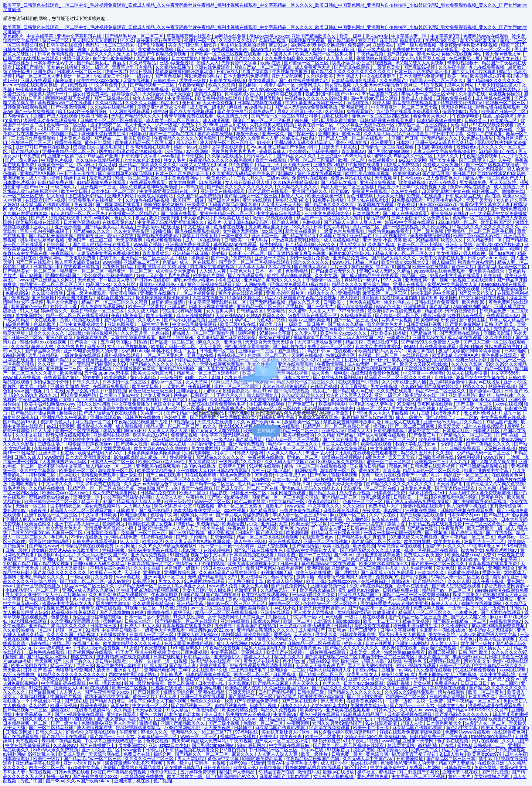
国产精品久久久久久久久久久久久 (241, 187)
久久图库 (445, 453)
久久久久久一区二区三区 (487, 49)
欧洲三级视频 (134, 515)
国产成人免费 (270, 533)
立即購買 (266, 431)
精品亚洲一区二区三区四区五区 (52, 284)
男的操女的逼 (346, 661)
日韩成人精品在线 (464, 196)
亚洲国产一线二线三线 (91, 240)
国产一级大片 (320, 307)
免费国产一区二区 (231, 479)
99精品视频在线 (231, 705)
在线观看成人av (503, 315)
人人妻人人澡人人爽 (278, 754)
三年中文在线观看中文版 (203, 670)
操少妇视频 (271, 245)
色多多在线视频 (453, 741)
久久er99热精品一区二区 (28, 630)
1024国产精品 (30, 67)
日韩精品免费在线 (56, 182)
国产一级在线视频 (401, 227)
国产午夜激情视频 (69, 107)
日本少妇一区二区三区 (114, 191)
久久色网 (488, 488)
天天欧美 (12, 670)
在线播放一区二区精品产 (133, 213)
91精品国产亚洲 (103, 156)
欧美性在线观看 (377, 444)
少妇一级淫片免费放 (175, 125)
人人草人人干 (186, 528)
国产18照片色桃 (224, 200)
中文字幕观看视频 (198, 289)
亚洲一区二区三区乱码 (313, 160)
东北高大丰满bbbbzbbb (337, 621)
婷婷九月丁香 (64, 307)
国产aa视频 (31, 276)
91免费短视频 (512, 750)
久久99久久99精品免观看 (410, 692)
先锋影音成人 (273, 151)
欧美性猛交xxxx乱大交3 (405, 262)
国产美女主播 (442, 160)
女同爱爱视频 (117, 448)
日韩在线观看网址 (318, 209)
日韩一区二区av (456, 666)
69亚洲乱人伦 (319, 453)
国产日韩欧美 (147, 692)
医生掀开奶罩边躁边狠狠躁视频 (131, 151)
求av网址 (86, 165)
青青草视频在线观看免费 (493, 564)
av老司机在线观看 (41, 58)
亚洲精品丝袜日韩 (191, 253)
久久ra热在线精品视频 (113, 107)
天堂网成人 (348, 76)
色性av (253, 315)
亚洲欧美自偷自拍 (253, 608)
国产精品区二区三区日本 (376, 541)
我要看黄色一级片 (29, 307)
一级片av (142, 76)
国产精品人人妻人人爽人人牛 (353, 222)
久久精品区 (411, 129)
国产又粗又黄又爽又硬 (159, 169)
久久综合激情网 (48, 293)
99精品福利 (427, 240)
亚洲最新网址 (355, 107)
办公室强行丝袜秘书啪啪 (314, 151)
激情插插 (306, 577)
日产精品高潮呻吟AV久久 (311, 245)
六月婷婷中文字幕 (82, 440)
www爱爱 (296, 506)
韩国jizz (287, 174)
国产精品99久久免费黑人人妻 (250, 138)
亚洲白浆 (152, 573)
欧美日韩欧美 (95, 116)
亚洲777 (24, 147)
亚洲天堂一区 (265, 236)
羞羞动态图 (101, 178)
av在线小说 (285, 608)
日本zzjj (404, 143)
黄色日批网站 (98, 143)
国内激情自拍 (17, 116)
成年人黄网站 (461, 85)
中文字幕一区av (306, 617)
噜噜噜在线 (513, 191)
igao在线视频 (365, 763)
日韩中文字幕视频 (398, 630)
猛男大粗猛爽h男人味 (266, 648)
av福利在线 (358, 103)
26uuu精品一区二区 (458, 222)
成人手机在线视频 (493, 98)
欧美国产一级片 (189, 200)
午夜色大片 (241, 271)
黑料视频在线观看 (448, 688)
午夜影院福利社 (324, 502)
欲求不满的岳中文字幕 (433, 293)
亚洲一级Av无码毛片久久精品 (445, 143)
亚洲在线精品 (212, 692)
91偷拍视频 (213, 564)
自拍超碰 (248, 85)
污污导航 (174, 151)
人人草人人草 (340, 58)
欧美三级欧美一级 (325, 196)
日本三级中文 (442, 169)
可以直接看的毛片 (445, 200)
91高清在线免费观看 (347, 448)
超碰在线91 (318, 661)
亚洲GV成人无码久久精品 (385, 271)
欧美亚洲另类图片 (264, 98)
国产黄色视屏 (168, 76)
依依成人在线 (386, 519)
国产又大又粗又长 (477, 293)
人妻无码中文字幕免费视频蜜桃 (445, 151)
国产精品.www (43, 546)
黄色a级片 (14, 36)
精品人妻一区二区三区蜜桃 (348, 187)
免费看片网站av (502, 550)
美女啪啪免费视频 (439, 648)
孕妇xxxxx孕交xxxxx (269, 36)
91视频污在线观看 (442, 661)
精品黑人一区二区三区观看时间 (82, 510)
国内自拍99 (476, 209)
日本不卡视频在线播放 (212, 307)
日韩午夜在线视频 (65, 45)
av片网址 (127, 546)
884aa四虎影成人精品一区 (141, 457)
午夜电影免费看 (81, 258)
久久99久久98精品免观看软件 (168, 546)
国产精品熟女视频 (339, 182)
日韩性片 (518, 608)
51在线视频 (211, 182)
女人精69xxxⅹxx (267, 89)
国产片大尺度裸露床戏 (462, 599)
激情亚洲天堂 (76, 58)
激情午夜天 (187, 564)
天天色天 (87, 280)
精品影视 (433, 311)
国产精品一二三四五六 (413, 705)
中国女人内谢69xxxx (198, 635)
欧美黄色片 (233, 249)
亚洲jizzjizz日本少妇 (169, 745)
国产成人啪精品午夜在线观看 (102, 245)
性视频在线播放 (235, 289)
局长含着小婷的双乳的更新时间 (345, 732)
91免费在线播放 (478, 138)
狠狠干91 (183, 612)
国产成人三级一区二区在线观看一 (355, 138)
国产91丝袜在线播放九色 (304, 81)
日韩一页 (289, 564)
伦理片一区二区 (200, 41)
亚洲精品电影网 (160, 670)
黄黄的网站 (493, 497)
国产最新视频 (439, 129)
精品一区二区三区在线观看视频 (77, 315)
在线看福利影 (69, 89)
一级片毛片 (429, 475)
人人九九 (459, 462)
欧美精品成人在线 (169, 444)
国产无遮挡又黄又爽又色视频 (261, 129)
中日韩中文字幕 (448, 134)
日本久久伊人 (294, 705)
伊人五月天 (332, 701)
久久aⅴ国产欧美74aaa (89, 781)
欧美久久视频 (222, 85)
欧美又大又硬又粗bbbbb (204, 165)
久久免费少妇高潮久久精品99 (294, 58)
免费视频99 (17, 293)
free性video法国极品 (492, 737)
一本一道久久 (235, 236)
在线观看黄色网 (508, 475)
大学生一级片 (193, 81)
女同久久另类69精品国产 (337, 723)
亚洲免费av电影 (330, 165)
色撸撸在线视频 (230, 227)
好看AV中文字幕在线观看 (410, 222)
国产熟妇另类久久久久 (394, 258)
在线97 (460, 213)
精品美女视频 (416, 621)
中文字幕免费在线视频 (98, 484)
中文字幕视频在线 (34, 289)
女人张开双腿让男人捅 (248, 182)
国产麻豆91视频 (420, 67)
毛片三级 (339, 267)
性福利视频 (114, 550)
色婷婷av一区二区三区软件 (113, 479)
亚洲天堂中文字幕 (500, 559)
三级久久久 (305, 129)
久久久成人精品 (144, 311)
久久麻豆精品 (109, 103)
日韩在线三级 (351, 169)
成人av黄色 (119, 581)
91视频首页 (339, 750)
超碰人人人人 (445, 604)
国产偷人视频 (286, 222)
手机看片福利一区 (278, 85)
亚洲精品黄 (40, 169)
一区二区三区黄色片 (486, 524)
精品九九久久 (322, 293)
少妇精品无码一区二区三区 (484, 453)
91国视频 (401, 267)
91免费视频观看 (408, 200)
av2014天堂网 (412, 160)
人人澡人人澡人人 (285, 453)
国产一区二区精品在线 (172, 134)
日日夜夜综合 (217, 768)
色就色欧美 (127, 639)
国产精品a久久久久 (92, 231)
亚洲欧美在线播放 (158, 293)
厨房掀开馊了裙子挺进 (414, 754)
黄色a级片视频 (216, 58)
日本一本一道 (269, 271)
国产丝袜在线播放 (52, 147)
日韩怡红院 (193, 156)
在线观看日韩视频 (82, 267)
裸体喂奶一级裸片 (363, 280)
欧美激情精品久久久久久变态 (132, 643)
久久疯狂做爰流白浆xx (26, 213)
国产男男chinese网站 (389, 151)
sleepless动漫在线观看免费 (501, 590)
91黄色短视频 (174, 608)
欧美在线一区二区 (316, 125)
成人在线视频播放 (342, 240)
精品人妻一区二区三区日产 (296, 448)
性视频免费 (181, 457)
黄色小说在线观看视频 (320, 174)
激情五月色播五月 (200, 236)
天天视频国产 (49, 661)
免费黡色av (446, 683)
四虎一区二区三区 (252, 674)
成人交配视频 (221, 533)
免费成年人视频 (429, 608)
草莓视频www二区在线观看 (65, 103)
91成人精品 (155, 666)
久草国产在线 (472, 94)
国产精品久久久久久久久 (220, 457)
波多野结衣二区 (106, 125)
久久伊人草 (296, 289)
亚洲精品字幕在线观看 (38, 763)
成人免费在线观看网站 (103, 307)
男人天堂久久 (416, 519)
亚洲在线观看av (285, 541)
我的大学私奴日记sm (417, 444)
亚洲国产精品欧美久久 (314, 36)
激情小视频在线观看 (273, 218)
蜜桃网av (113, 621)
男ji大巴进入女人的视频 (403, 635)
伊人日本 (214, 714)
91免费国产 (33, 156)
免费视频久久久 (441, 41)
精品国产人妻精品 (457, 763)
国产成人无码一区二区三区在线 (248, 488)
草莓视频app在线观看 (122, 209)
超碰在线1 (40, 643)
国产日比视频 (495, 772)
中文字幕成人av (291, 475)
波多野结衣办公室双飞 (416, 89)
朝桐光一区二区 (285, 604)
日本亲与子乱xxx (464, 515)
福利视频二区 (43, 475)
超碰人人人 (208, 63)
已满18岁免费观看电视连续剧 (300, 284)
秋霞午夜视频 (69, 143)
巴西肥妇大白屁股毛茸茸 (98, 147)
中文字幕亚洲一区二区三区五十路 (405, 107)
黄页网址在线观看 (288, 493)
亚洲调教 (177, 307)
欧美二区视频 (285, 599)
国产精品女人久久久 (297, 156)
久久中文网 (326, 276)
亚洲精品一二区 (411, 688)
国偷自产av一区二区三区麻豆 (263, 67)
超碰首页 (64, 81)
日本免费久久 (482, 697)
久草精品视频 (272, 41)
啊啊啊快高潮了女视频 (68, 98)
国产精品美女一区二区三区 (251, 196)
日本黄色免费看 (102, 533)
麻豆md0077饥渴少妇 (351, 253)
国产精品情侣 (306, 546)
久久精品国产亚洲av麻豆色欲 (356, 599)
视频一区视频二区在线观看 (339, 89)
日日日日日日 (342, 49)
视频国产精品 (65, 134)
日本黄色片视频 (75, 138)
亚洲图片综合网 (281, 209)
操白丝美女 (362, 267)
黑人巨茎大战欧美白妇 (77, 262)
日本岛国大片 (366, 213)
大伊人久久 (448, 156)
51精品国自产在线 (497, 151)
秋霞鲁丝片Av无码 (476, 262)
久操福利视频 (48, 448)
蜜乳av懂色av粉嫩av (195, 280)
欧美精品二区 (504, 120)
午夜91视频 (241, 741)
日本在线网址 (379, 643)
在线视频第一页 (465, 58)
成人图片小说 (335, 763)
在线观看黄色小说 (230, 49)
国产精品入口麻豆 (271, 683)
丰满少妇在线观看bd (369, 200)
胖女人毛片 (175, 160)
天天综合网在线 (457, 107)
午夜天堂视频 (154, 648)
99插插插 (163, 231)
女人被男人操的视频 (334, 776)
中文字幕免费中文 (109, 85)
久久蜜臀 (297, 311)
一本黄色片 (466, 612)
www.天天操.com (268, 643)
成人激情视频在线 (95, 728)
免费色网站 (486, 768)
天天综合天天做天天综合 (167, 94)
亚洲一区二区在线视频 (326, 541)
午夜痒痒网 (299, 484)
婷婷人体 (381, 103)
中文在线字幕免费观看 (28, 745)
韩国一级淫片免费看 (145, 683)
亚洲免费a (44, 72)
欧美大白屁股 (183, 182)
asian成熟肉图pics (472, 307)
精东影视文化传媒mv (462, 103)
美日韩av (191, 103)
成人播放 (107, 165)
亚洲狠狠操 (43, 298)
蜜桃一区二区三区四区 (138, 178)
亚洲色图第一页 (421, 280)
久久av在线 (280, 267)
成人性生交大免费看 (176, 271)
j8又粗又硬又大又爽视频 (420, 63)
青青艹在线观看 (271, 160)
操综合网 (163, 754)
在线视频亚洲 (382, 160)
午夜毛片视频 (365, 741)
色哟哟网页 (114, 524)
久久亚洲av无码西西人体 (75, 621)
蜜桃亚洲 (388, 772)
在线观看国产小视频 (46, 200)
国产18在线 (76, 701)
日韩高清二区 (422, 479)
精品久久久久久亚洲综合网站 (361, 284)
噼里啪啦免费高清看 (263, 759)
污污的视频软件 (391, 236)
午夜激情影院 (206, 710)
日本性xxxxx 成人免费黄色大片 (432, 178)
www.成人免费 (224, 586)
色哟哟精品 (297, 271)
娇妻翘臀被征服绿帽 (431, 236)
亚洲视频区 (15, 178)
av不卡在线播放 (19, 674)
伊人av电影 (377, 36)
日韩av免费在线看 (454, 98)
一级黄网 (196, 205)
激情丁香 (397, 524)
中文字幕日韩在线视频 (484, 298)
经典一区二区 (425, 750)
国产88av (340, 191)
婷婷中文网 (75, 178)
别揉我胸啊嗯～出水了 (207, 453)
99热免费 (264, 475)
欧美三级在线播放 (314, 573)
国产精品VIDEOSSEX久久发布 (478, 710)
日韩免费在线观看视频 (26, 107)
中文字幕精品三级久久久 (499, 666)
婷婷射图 (287, 555)
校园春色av (468, 147)
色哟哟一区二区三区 (406, 697)
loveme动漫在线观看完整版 (31, 85)
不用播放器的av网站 (111, 568)
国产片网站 (346, 573)
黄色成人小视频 (417, 98)
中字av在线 (313, 750)
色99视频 (20, 298)
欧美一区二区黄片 (146, 307)
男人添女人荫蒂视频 (314, 612)
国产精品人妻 (60, 249)
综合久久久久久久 (312, 262)
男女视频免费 (473, 182)
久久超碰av (65, 745)
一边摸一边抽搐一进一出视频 (159, 661)
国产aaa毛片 (502, 253)
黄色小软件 (356, 768)
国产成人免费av (504, 679)
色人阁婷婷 (357, 519)
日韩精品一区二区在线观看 (387, 147)
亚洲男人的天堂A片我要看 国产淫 (39, 519)
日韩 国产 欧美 (474, 652)
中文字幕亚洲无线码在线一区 (315, 103)
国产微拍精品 (400, 54)
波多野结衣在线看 (466, 315)
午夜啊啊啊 (298, 723)
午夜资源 (407, 205)
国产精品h (440, 307)
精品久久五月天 (305, 302)
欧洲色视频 (364, 546)
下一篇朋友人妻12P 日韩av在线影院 (135, 280)
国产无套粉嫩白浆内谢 (122, 612)
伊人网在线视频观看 (130, 112)
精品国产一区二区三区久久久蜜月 (330, 218)
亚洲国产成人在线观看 (56, 116)
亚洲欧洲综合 (69, 227)
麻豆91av (278, 45)
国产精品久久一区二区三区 (202, 754)
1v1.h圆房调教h (186, 648)
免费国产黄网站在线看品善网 (275, 568)
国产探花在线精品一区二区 (460, 621)
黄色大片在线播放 (262, 661)
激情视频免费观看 (99, 475)
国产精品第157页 (299, 236)
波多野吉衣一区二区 (485, 541)
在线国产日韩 (87, 643)
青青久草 (392, 471)
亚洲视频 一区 (352, 479)
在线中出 (109, 258)
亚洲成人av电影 (446, 209)
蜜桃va (464, 745)
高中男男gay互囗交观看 (375, 98)
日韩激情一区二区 (323, 280)
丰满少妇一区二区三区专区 (255, 559)
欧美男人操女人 (363, 674)
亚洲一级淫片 (96, 67)
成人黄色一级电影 (208, 107)
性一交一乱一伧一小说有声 (357, 524)
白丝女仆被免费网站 (113, 58)
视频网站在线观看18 (377, 58)
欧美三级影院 (178, 502)
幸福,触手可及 (48, 701)
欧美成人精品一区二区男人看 (325, 54)
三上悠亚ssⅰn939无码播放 (346, 156)
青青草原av (353, 151)
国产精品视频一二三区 (153, 85)
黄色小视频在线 (352, 143)
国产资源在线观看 (352, 67)
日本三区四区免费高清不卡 (422, 72)
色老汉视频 (158, 741)
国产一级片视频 (374, 49)
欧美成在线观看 (443, 49)
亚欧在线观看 (335, 116)
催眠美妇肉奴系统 (461, 112)
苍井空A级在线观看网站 (265, 595)
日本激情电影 (17, 759)
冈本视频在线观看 (307, 41)
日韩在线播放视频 (394, 719)
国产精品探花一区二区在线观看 (379, 608)
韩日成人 (129, 626)
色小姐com (83, 599)
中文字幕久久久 (57, 484)
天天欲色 (303, 635)
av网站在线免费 (231, 36)
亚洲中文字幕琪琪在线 (80, 36)
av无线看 (333, 617)
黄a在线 (493, 196)
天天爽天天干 (297, 165)
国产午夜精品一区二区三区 (474, 701)
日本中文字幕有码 (332, 227)
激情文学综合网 (179, 692)
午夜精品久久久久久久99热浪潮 (316, 98)
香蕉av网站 (513, 440)
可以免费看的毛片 (203, 76)
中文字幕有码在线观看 (279, 213)
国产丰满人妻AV (22, 160)
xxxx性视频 (235, 510)
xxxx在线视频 (513, 670)
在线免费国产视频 (69, 49)
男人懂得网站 (254, 577)
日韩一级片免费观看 (87, 293)
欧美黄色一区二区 (56, 165)
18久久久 (302, 227)
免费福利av (359, 45)
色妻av (170, 262)
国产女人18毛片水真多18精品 (481, 72)
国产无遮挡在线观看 (269, 191)
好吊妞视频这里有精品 (138, 728)
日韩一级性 (17, 550)
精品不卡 (91, 502)
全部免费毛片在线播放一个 (96, 200)
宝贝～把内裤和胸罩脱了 (45, 231)
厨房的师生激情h (168, 302)
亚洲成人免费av (50, 639)
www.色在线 (129, 577)
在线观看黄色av (119, 222)
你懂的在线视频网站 (462, 54)
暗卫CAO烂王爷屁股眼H (83, 112)
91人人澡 (29, 311)
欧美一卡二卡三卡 (445, 249)
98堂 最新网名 (252, 745)
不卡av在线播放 (87, 537)
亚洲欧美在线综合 (487, 271)
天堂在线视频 (137, 81)
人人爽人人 (71, 692)
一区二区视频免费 (197, 293)
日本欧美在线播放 (232, 218)
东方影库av (240, 683)
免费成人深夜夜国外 (443, 165)
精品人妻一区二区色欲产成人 (495, 178)
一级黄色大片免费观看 (343, 231)
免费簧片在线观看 (370, 191)
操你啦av (81, 129)
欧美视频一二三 (431, 462)
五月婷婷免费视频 (151, 89)
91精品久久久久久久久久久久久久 (486, 227)
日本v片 (246, 533)
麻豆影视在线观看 (342, 510)
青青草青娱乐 (156, 253)
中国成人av (166, 679)
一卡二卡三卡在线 (77, 174)
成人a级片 (187, 143)
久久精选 (123, 710)
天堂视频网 (453, 89)
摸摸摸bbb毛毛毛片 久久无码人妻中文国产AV (83, 555)
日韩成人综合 (138, 621)
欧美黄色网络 (38, 524)
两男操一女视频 (210, 763)
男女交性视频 (339, 85)
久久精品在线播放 (173, 67)
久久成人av (411, 710)
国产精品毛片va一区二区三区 (134, 36)
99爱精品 (277, 311)
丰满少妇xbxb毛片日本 (499, 245)
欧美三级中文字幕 (291, 49)
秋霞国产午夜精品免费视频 (161, 54)
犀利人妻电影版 (354, 209)
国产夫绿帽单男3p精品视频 (125, 174)
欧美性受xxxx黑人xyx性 (477, 236)
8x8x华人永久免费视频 (341, 462)
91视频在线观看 (265, 466)
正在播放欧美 (113, 635)
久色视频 (335, 112)
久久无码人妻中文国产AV (290, 462)
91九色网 (245, 639)
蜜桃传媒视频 (345, 475)
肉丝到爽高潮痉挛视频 (368, 174)
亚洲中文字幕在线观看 (221, 147)
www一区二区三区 (213, 502)
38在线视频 (40, 772)
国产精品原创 (342, 41)
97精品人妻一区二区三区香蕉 (461, 577)
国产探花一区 (302, 134)
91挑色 (131, 648)
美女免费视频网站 (103, 506)
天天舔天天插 (390, 196)
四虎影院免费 (402, 289)
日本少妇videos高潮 (488, 258)
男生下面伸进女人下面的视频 (448, 674)
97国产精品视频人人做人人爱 (132, 502)
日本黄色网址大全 (445, 723)
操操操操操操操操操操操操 (163, 298)
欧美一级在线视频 (431, 267)
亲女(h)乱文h (477, 661)
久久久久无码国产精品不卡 (152, 103)
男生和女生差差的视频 (243, 45)
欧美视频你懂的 (505, 94)
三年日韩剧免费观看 (461, 448)
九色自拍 (224, 626)
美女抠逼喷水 (262, 81)
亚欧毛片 (43, 227)
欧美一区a (458, 76)
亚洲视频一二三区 (99, 187)
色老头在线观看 (365, 302)
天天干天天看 (480, 200)
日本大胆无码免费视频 (246, 76)
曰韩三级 (12, 58)
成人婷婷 (349, 298)
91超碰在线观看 (365, 165)
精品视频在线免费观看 (74, 612)
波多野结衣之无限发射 (482, 169)
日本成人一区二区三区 (80, 72)
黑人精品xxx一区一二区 (110, 466)
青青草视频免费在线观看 (189, 116)
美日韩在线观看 (111, 661)
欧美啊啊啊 (297, 533)
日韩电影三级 (311, 692)
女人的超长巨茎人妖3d (424, 58)
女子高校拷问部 (224, 617)
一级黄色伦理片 (218, 178)
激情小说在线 (121, 236)
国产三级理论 (473, 160)
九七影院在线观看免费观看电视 (408, 112)
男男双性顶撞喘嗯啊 (49, 541)
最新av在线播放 (339, 772)
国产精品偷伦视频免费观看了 (49, 608)
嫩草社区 (132, 519)
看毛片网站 (15, 488)
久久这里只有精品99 (154, 604)
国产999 (429, 298)
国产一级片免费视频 (417, 45)
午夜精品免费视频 (480, 156)
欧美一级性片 (315, 754)
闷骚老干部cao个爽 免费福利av (376, 737)
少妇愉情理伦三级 (208, 444)
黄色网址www (294, 528)
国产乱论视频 (152, 45)
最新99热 (401, 581)
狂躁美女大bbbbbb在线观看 (82, 688)
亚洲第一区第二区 (66, 156)
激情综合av (168, 559)
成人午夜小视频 (45, 178)
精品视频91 (377, 218)
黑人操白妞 (444, 262)
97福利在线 (247, 732)
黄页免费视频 (74, 85)
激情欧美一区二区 (116, 471)
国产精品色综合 (422, 528)
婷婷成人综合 (302, 679)
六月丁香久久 (515, 156)
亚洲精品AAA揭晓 (38, 174)
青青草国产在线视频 (102, 608)
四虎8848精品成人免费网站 (199, 741)
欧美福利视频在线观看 (220, 98)
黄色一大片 (463, 267)
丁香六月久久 (251, 178)
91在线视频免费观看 (494, 125)
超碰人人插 (373, 661)
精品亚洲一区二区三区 (83, 271)
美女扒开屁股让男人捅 (245, 169)
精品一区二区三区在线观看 (220, 89)
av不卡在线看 (443, 182)
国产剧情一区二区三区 (307, 63)
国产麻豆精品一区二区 (111, 169)
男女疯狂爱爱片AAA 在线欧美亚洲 (65, 550)
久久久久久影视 (19, 444)
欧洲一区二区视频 (130, 688)
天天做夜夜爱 (149, 710)
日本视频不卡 (47, 267)
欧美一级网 (351, 36)
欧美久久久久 (323, 289)
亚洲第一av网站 (412, 643)
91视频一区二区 (141, 608)
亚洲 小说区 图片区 (286, 293)
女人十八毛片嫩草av (66, 595)
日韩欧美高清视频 (448, 697)
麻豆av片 (120, 705)
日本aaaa (256, 147)
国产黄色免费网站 (289, 586)
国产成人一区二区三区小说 (282, 741)
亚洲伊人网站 (121, 196)
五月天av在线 (499, 129)
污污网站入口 (260, 156)
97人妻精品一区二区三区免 (79, 213)
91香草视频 (433, 85)
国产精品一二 (107, 138)
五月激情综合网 (506, 506)
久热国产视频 (381, 245)
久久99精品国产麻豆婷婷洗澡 (229, 573)
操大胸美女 (472, 550)
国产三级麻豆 (500, 599)
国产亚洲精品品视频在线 (483, 466)
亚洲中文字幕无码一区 (77, 524)
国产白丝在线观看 (164, 475)
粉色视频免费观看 (164, 240)
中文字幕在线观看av (290, 745)
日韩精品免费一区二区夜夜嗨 (439, 737)
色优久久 (19, 209)
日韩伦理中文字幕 (140, 156)
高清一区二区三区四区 (228, 679)
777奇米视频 (352, 311)
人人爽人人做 (138, 506)
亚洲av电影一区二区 (63, 559)
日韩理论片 (144, 581)
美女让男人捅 (255, 586)
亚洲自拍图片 (128, 670)
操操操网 (253, 209)
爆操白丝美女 (466, 595)
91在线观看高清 (201, 475)
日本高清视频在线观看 (148, 147)
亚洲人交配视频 (288, 76)
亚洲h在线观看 (258, 200)
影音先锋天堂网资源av (507, 586)
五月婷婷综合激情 (159, 639)
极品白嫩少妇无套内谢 (158, 218)
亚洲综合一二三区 (288, 670)
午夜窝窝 (372, 510)
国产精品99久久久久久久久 (494, 81)
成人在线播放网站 (195, 315)
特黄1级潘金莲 (376, 497)
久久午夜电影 (452, 67)
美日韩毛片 (464, 174)
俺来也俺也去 (398, 302)
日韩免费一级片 (347, 754)
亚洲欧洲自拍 (25, 484)
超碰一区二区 (69, 630)
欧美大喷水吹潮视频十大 (253, 564)
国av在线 (260, 49)
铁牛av (160, 112)
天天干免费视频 (219, 103)
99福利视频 (469, 457)
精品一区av (185, 147)
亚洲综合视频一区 (329, 586)
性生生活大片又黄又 (117, 599)
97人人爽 (393, 280)
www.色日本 (389, 307)
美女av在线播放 (63, 67)
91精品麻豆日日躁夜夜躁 (336, 533)
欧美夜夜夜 (291, 737)
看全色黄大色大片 (431, 116)
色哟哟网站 (51, 258)
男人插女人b (352, 245)
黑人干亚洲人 (138, 125)
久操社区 (328, 129)
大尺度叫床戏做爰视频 (363, 289)
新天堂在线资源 (301, 231)
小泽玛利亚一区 (54, 129)
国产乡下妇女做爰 (365, 697)
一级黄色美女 (387, 67)
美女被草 (422, 683)
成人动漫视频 (217, 120)
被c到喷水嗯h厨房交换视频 (318, 45)
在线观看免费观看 (148, 182)
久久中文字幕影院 (132, 231)
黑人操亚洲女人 (190, 586)
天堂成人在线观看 (43, 440)
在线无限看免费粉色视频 (189, 643)
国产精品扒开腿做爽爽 (52, 236)
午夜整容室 (453, 528)
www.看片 (494, 457)
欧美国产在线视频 (285, 652)
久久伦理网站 (436, 227)
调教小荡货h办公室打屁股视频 (363, 63)
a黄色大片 (376, 457)
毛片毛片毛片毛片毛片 (234, 151)
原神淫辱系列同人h (244, 94)
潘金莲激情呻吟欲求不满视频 (469, 45)
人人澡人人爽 (213, 271)
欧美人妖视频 (160, 315)
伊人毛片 (260, 240)
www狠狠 (170, 156)
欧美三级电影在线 (29, 666)
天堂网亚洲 (254, 617)
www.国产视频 (148, 245)
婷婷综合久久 (126, 94)
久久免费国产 (393, 81)
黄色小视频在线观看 (248, 599)
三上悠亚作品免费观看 (34, 138)
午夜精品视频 (370, 54)
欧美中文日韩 (75, 191)
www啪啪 (112, 262)
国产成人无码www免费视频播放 (306, 107)
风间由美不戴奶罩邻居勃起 (494, 89)
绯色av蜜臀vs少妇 (387, 479)
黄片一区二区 (56, 41)
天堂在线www (230, 315)
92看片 (214, 222)
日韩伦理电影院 (153, 528)
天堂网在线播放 (209, 298)
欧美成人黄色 (72, 754)
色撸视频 (312, 222)
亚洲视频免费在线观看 (188, 245)
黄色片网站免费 (373, 776)
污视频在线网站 (421, 510)
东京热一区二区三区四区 (423, 125)
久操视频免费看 (356, 315)
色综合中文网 (164, 515)
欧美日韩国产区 (497, 222)
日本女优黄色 (185, 58)
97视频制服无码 (277, 573)
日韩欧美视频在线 (436, 457)
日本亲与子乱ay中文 (54, 63)
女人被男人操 (279, 54)
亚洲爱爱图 (382, 143)
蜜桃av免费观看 (236, 475)
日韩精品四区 (250, 311)
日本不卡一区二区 (247, 253)
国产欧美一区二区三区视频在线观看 (226, 54)
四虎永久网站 (267, 621)
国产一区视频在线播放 (39, 586)
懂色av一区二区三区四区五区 (381, 116)
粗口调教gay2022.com (212, 630)
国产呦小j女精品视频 (228, 497)
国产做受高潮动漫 (159, 129)
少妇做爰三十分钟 (112, 76)
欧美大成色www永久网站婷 (161, 448)
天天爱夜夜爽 (129, 240)
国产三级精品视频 (187, 533)
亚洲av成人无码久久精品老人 (304, 143)
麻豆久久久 (243, 754)
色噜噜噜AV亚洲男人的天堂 (345, 577)
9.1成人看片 (452, 754)
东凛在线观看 (213, 666)
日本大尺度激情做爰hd (402, 249)
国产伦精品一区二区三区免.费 (418, 617)
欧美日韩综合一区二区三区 (98, 311)
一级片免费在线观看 (300, 510)
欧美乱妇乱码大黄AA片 (101, 453)
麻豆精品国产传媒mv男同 (293, 147)
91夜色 (318, 49)
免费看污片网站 (425, 768)
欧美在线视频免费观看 (441, 440)
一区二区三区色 (270, 679)
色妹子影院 (282, 577)
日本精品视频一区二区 (26, 723)
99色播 (302, 120)
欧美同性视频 (336, 546)
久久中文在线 (405, 191)
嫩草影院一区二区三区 (107, 89)
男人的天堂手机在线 (356, 249)
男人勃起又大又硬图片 (95, 41)
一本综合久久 (431, 573)
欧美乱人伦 (245, 768)
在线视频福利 (217, 550)
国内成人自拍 (208, 94)
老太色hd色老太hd (479, 41)
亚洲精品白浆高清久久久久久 (148, 165)
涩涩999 (434, 546)
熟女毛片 (367, 41)
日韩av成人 (228, 72)
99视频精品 (208, 524)
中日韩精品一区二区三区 (274, 750)
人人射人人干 (322, 311)
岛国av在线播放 (200, 466)
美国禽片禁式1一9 (47, 94)
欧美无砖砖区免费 (240, 710)
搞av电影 (383, 209)
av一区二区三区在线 (24, 196)
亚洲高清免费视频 (378, 182)
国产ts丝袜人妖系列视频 (169, 519)
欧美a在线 (271, 63)
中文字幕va (285, 714)
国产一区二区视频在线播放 (493, 165)
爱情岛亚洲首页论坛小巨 (162, 107)
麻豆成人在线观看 (340, 444)
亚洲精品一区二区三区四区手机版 (481, 231)
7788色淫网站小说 (183, 728)
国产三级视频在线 (112, 98)
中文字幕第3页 (446, 36)
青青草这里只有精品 (132, 67)
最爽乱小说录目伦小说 (300, 112)
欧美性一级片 (47, 759)
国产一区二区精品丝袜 (52, 728)
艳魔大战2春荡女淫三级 (197, 510)
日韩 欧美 (126, 510)
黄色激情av (15, 510)
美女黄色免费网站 (156, 49)
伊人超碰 (56, 196)
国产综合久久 (248, 58)
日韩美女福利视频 (228, 81)
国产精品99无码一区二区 (503, 267)
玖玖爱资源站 (401, 745)
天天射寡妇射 (450, 484)
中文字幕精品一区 (287, 502)
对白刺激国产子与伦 (158, 488)
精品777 (273, 298)
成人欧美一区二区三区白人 (173, 120)
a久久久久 (456, 546)
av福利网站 (14, 754)
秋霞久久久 (452, 240)
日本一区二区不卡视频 (420, 245)
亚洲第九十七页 (357, 719)
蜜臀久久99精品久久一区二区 (404, 156)
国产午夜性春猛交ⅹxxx (108, 692)
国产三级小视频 (193, 49)
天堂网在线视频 (500, 448)
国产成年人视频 (132, 444)
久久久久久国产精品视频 (71, 635)
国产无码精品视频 (268, 302)
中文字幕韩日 (181, 98)
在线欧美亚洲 (492, 763)
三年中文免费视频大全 (425, 187)
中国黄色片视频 (57, 160)
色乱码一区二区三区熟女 (111, 45)
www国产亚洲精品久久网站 (47, 280)
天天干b (132, 573)
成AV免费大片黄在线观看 (166, 599)
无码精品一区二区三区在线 (370, 488)
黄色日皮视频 (360, 196)
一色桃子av (141, 679)
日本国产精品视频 (277, 692)
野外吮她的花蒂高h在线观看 (368, 129)
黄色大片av (189, 719)
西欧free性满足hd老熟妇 (502, 174)
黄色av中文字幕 (463, 728)
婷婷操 (219, 253)
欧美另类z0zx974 (487, 76)
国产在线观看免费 (246, 276)
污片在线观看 (452, 692)
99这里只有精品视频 (183, 311)
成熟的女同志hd (197, 515)
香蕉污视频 (434, 315)
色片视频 (162, 781)
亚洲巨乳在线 (233, 125)
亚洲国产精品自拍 (202, 169)
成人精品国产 (312, 630)
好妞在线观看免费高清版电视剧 (261, 666)
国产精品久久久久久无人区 (104, 54)
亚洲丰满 (166, 719)
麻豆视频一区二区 (348, 515)
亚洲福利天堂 (275, 524)
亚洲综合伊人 (29, 528)
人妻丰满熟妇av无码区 (246, 222)
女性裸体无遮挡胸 (241, 231)
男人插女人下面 (495, 648)
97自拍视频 (82, 719)
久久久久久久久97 (238, 41)
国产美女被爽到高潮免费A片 (246, 112)
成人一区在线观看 (203, 240)
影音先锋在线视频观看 (415, 103)
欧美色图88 (474, 302)
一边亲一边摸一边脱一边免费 (393, 533)
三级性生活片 (52, 444)
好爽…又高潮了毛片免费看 (163, 276)
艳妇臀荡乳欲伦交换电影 (246, 635)
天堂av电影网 (98, 218)
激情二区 (61, 643)
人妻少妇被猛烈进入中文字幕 (488, 635)
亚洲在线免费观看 (213, 67)
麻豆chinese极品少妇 (251, 107)
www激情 (54, 457)
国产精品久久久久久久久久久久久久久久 (352, 72)
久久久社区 (17, 218)
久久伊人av (245, 719)
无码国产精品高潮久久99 (234, 205)
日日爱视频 (285, 674)
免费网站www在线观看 (486, 36)
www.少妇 (343, 262)
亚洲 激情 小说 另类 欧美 (388, 240)
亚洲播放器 (415, 307)
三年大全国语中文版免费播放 (498, 213)
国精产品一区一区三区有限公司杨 (285, 116)
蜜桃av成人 (428, 54)
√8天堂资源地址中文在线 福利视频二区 (460, 191)
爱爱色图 (446, 568)
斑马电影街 (411, 41)
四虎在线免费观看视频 (197, 231)
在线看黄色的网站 (365, 701)
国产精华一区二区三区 (398, 315)
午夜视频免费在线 (34, 89)
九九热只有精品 (118, 267)
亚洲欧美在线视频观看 (223, 191)
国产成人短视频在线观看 (56, 218)
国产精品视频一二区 (192, 705)
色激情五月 (246, 590)
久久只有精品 (143, 63)
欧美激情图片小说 (240, 524)
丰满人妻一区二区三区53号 (429, 94)
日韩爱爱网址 (19, 732)
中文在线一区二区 (151, 705)
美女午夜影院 (442, 635)
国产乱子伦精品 (155, 510)
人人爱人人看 (169, 497)
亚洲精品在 (361, 236)
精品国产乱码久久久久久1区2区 (303, 169)
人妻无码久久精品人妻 (113, 49)
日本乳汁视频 (264, 705)
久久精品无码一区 (485, 240)
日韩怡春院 (222, 537)
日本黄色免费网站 (181, 178)
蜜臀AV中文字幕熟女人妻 (485, 205)
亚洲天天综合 (242, 692)
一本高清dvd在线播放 (159, 227)
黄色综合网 (377, 754)
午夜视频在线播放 (290, 72)
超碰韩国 (15, 657)
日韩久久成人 (28, 457)
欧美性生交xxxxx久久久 (126, 440)
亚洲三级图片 (469, 129)
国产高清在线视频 (216, 134)
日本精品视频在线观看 (354, 81)
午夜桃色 (195, 497)
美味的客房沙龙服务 (164, 205)
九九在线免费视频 (487, 67)
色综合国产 (58, 245)
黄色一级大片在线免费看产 (388, 475)
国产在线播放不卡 (98, 745)
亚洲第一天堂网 (271, 258)
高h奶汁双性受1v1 (427, 493)
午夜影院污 (63, 253)
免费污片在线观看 (485, 134)
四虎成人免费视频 (402, 165)
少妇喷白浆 (452, 444)
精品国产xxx (415, 276)
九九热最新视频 (418, 568)
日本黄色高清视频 (56, 54)
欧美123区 (153, 541)
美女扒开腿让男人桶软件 (193, 45)
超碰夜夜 (38, 510)
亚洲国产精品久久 (310, 191)
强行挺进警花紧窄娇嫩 (335, 120)
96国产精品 (298, 89)
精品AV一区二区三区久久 (293, 444)
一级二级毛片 (64, 187)
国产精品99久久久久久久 (330, 205)
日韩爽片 (343, 626)
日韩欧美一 (165, 81)
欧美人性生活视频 (497, 639)
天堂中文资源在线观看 (442, 258)
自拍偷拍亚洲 (91, 236)
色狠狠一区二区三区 (506, 103)
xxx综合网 (272, 231)
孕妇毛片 (60, 537)
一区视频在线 (511, 555)
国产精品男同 (436, 174)
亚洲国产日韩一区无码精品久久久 (425, 138)
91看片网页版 (255, 72)
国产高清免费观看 (355, 307)
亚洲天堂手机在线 (340, 147)
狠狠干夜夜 (248, 134)
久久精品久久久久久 (298, 187)
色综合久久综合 (206, 701)
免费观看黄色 (360, 112)
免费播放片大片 (408, 49)
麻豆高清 (388, 41)
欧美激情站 (312, 710)
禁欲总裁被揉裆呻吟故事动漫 (185, 72)
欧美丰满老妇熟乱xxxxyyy (332, 581)
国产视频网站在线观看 (118, 205)
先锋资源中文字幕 (240, 63)
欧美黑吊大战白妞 (155, 471)
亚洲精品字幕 (190, 604)
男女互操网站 (124, 293)
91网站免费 (306, 471)
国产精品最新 (249, 440)
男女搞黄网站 (205, 448)
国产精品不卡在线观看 (65, 737)
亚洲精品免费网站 (351, 258)
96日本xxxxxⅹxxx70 (438, 205)
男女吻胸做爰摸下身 (269, 227)
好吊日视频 (141, 72)
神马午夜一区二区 (83, 448)
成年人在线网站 (149, 98)
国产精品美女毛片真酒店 (102, 63)
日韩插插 (243, 728)
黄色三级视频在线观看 (210, 284)
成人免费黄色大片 (313, 67)
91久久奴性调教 (189, 617)
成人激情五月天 (233, 116)
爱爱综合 (283, 635)
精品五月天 (269, 165)
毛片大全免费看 (63, 302)
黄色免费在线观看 (372, 626)
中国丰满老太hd (485, 546)
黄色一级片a (179, 763)
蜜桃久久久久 (155, 732)
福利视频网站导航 (204, 688)
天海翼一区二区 (32, 506)
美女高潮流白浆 (434, 657)
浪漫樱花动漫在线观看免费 (50, 120)
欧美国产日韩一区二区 (504, 112)
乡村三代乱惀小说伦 (272, 471)
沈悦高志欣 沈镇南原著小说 (31, 191)
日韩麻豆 (138, 134)
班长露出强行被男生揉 (159, 41)
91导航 (394, 661)
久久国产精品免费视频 (199, 196)
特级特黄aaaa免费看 (389, 231)
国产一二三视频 (69, 169)
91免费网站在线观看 (205, 581)
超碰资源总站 (268, 289)
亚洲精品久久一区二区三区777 (202, 732)
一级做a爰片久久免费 (241, 462)
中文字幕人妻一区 (410, 36)
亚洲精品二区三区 (142, 262)
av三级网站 (197, 151)
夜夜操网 (181, 89)
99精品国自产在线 (380, 94)
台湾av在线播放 (413, 586)
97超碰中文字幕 (84, 768)
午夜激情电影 (192, 85)
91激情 (234, 298)
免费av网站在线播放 (351, 178)
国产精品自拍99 (153, 58)
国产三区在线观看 (34, 262)
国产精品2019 (25, 151)
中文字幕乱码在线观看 (64, 683)
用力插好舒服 (390, 559)
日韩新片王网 (233, 466)
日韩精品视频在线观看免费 (387, 120)
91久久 (127, 41)
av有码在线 (193, 187)
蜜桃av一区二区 (303, 457)
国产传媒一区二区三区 (322, 674)
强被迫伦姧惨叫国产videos (332, 94)
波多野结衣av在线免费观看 (395, 311)
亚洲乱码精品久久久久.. (44, 577)
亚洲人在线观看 (36, 81)
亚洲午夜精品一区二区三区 (69, 151)
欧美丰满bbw (407, 174)
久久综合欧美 (320, 76)
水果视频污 (43, 209)
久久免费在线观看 (462, 289)
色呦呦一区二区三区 (67, 125)
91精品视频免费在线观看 (102, 182)
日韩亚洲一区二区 (249, 493)
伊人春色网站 (197, 218)
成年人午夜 (501, 160)
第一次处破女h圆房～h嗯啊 (494, 249)
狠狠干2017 (513, 45)
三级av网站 (278, 178)
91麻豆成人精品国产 (359, 595)
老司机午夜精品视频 (62, 741)
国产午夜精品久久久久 (489, 444)
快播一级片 (116, 72)
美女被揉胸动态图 (492, 776)
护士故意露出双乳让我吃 (296, 240)
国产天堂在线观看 (341, 440)
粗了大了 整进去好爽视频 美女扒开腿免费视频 (162, 652)
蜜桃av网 (351, 134)
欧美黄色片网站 (209, 276)
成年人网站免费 (251, 284)
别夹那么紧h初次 (293, 200)
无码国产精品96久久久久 (137, 116)
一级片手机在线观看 (365, 617)
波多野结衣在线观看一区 (313, 315)
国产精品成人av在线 (47, 657)
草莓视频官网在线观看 (189, 36)
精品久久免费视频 (279, 710)
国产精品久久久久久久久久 (60, 573)
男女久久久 (170, 581)
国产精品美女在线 (502, 58)
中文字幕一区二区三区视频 (419, 776)
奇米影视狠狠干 (463, 63)
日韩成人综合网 (248, 453)
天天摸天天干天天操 (282, 205)
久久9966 (208, 125)
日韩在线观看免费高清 (26, 49)
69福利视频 (399, 683)
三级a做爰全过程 (177, 63)
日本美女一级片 (365, 652)
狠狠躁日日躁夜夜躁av (91, 444)
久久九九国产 (515, 741)
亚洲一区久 (274, 134)
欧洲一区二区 (77, 76)
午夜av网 (238, 528)
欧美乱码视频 (412, 182)
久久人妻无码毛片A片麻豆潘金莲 (397, 134)
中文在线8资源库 (379, 76)
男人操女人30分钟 (24, 595)
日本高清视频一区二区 (150, 564)
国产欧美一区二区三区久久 (438, 564)
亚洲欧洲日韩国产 (63, 276)
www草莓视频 (472, 719)
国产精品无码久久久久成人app (371, 550)
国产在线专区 (500, 533)
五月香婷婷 (191, 639)
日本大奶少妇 (212, 683)
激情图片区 (309, 772)
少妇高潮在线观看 (285, 94)
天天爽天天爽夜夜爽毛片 (320, 666)
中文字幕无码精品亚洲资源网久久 (171, 222)
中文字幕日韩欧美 (100, 515)
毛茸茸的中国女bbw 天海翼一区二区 (47, 533)
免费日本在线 (137, 754)
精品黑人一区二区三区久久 (437, 81)
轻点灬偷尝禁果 (499, 116)
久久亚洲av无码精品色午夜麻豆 (387, 85)
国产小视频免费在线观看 (80, 714)
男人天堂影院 (503, 182)
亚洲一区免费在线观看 (203, 697)
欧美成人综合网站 (156, 196)
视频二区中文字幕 (209, 555)
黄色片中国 (32, 781)
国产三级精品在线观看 (115, 129)
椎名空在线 (230, 280)
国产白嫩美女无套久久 (334, 271)
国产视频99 (437, 533)
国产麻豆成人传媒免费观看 (243, 515)
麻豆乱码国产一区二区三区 (389, 440)
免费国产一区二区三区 (144, 533)
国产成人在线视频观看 (192, 112)
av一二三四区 (505, 683)
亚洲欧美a (383, 45)
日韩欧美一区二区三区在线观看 (112, 120)
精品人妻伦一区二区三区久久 (405, 253)
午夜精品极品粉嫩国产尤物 (150, 289)
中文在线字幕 (40, 36)
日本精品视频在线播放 (439, 120)
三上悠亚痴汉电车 (246, 581)
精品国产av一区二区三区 (447, 590)
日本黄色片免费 (416, 488)
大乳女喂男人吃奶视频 (272, 125)
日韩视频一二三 (489, 745)
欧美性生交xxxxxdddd (99, 81)
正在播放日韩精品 (86, 196)
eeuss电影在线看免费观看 (440, 271)
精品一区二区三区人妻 (38, 76)
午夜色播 (59, 719)
